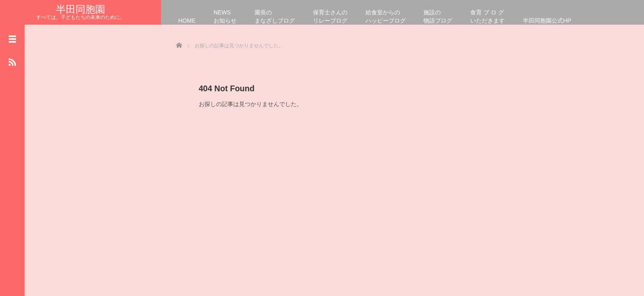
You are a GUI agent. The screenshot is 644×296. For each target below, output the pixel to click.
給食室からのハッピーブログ (386, 16)
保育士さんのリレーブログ (330, 16)
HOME (187, 21)
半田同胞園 (80, 9)
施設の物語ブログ (438, 16)
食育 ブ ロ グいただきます (488, 16)
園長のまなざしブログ (275, 16)
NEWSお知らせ (225, 16)
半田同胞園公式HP (547, 21)
